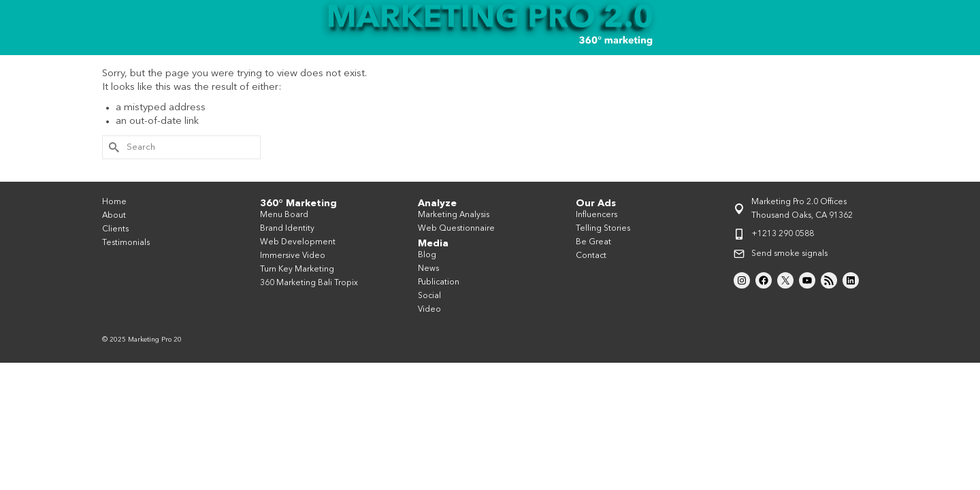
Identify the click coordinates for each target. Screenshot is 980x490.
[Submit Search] (112, 172)
